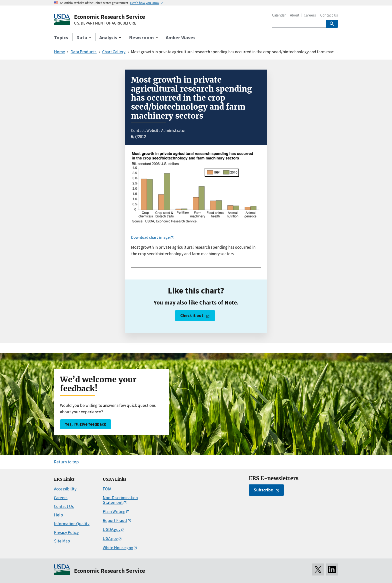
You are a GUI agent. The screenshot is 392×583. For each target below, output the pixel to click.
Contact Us (329, 15)
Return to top (66, 462)
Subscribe (263, 490)
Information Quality (72, 524)
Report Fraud (115, 520)
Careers (310, 15)
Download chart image (150, 237)
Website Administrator (166, 130)
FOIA (107, 489)
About (295, 15)
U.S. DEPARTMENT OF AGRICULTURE (105, 23)
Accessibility (65, 489)
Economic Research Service (109, 17)
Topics (61, 37)
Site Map (62, 541)
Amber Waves (181, 37)
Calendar (279, 15)
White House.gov (118, 548)
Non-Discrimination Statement (120, 500)
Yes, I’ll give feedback (85, 424)
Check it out (192, 316)
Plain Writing (114, 511)
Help (58, 515)
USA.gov (110, 538)
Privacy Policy (66, 532)
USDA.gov (112, 529)
